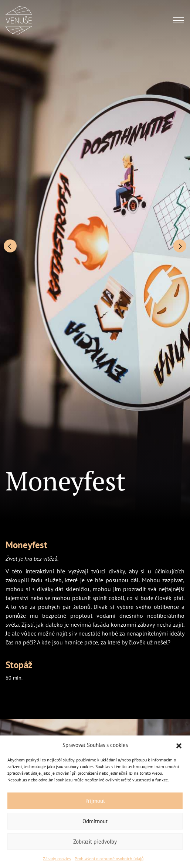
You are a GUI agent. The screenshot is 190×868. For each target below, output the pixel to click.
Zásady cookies (57, 859)
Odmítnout (95, 821)
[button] (179, 745)
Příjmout (95, 801)
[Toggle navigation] (179, 20)
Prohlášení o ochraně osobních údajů (109, 859)
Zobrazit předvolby (95, 842)
